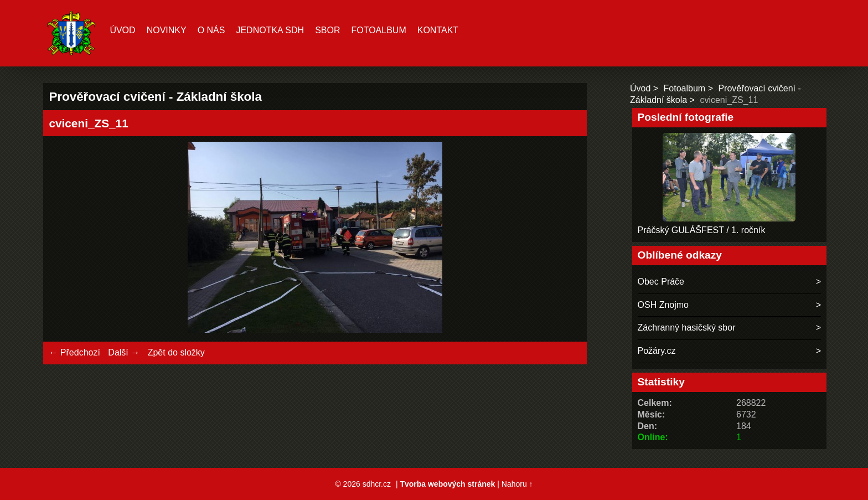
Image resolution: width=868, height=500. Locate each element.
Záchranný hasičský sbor (687, 328)
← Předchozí (74, 352)
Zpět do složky (176, 352)
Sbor (327, 30)
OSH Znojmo (663, 305)
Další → (124, 352)
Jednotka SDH (270, 30)
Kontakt (438, 30)
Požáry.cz (657, 351)
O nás (211, 30)
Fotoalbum (378, 30)
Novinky (167, 30)
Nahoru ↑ (517, 484)
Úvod (122, 30)
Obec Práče (661, 282)
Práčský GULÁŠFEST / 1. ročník (702, 230)
